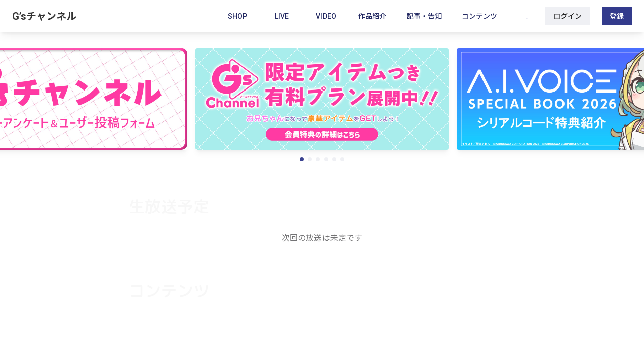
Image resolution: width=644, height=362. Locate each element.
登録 (617, 16)
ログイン (568, 16)
